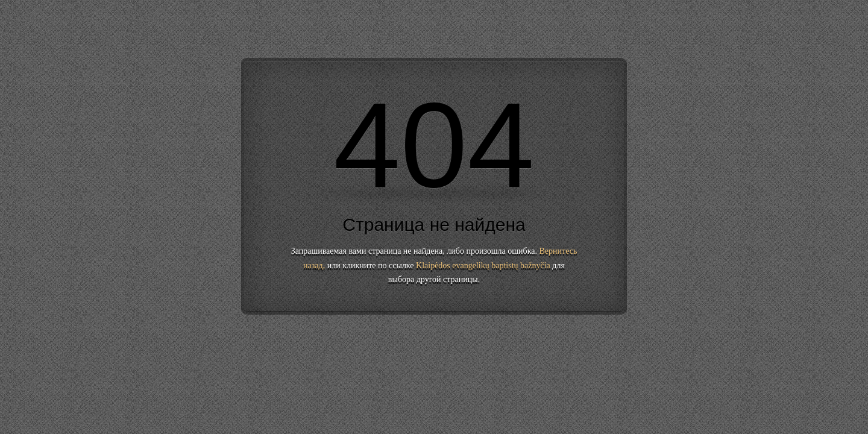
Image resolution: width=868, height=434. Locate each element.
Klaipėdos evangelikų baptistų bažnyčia (483, 266)
